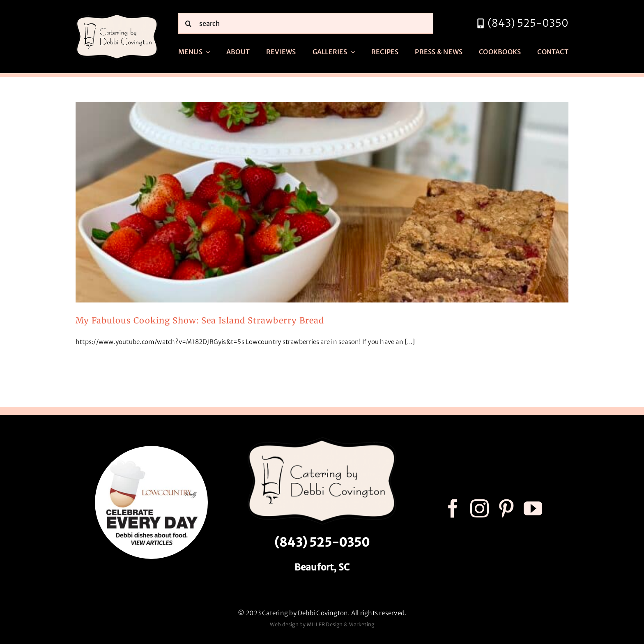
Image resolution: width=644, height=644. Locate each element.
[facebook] (453, 509)
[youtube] (533, 509)
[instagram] (480, 509)
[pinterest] (506, 509)
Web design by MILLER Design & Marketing (322, 624)
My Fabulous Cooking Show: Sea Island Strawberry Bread (200, 320)
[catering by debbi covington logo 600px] (117, 15)
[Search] (189, 23)
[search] (306, 23)
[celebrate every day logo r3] (151, 449)
